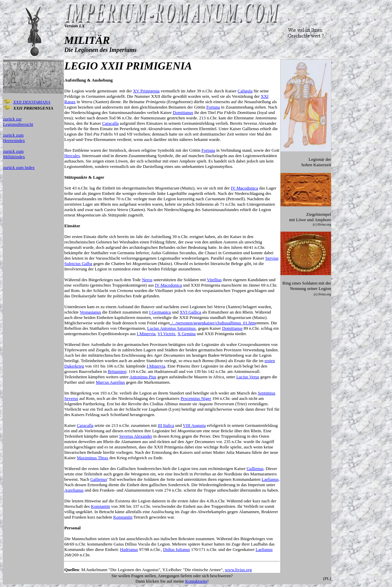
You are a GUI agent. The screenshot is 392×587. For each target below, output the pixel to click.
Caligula (245, 91)
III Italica (166, 425)
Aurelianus (74, 490)
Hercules (72, 156)
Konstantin (101, 506)
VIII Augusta (194, 425)
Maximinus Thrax (92, 458)
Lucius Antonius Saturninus (171, 328)
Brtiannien (117, 371)
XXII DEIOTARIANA (32, 102)
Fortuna (213, 107)
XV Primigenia (146, 91)
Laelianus (270, 479)
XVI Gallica (190, 312)
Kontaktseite (196, 581)
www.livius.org (238, 570)
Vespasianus (91, 312)
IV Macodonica (244, 188)
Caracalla (110, 123)
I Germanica (160, 312)
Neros (147, 280)
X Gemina (187, 334)
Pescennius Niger (196, 398)
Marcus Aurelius (110, 382)
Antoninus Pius (143, 377)
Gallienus (255, 468)
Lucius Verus (248, 377)
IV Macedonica (168, 285)
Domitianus (183, 112)
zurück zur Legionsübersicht (18, 122)
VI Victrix (167, 334)
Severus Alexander (136, 436)
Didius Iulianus (176, 549)
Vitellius (214, 280)
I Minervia (146, 334)
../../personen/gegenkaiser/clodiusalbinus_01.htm (213, 323)
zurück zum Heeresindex (14, 138)
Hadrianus (129, 549)
